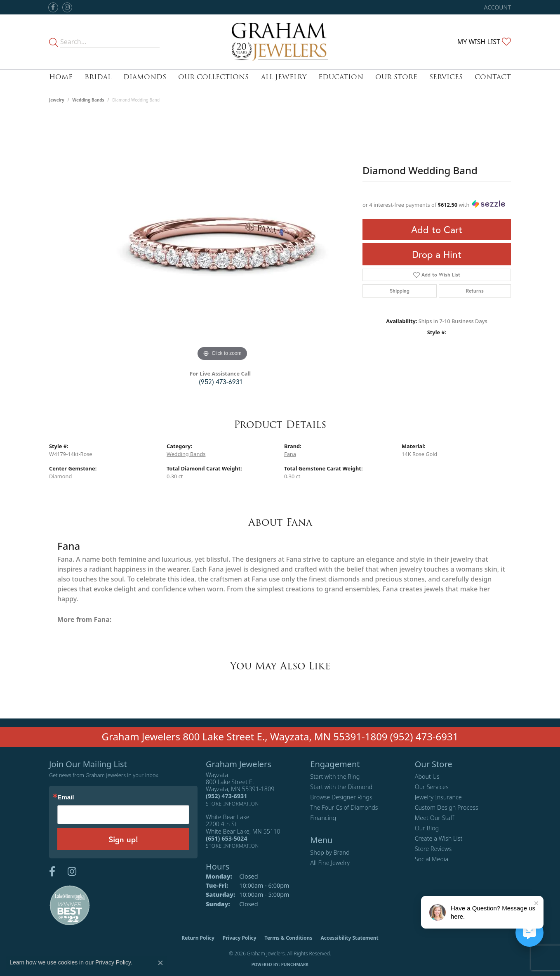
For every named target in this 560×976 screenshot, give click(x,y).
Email (66, 797)
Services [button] (446, 77)
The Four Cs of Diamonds (344, 807)
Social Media (432, 859)
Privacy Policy (240, 938)
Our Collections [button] (213, 77)
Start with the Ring (335, 776)
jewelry (57, 100)
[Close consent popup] (160, 963)
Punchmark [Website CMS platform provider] (295, 964)
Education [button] (341, 77)
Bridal (98, 77)
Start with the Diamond (341, 787)
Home (61, 77)
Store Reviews (433, 849)
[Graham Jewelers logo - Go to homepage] (280, 42)
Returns (475, 291)
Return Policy (198, 938)
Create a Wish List (439, 838)
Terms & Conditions (289, 938)
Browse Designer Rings (341, 797)
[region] (222, 239)
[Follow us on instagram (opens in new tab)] (67, 7)
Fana (290, 454)
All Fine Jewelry (330, 863)
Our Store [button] (396, 77)
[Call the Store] (226, 796)
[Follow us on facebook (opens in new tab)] (53, 7)
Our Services (432, 787)
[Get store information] (232, 804)
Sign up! (123, 839)
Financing (323, 818)
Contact (493, 77)
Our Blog (427, 828)
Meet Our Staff (434, 818)
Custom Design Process (447, 807)
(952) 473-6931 (220, 382)
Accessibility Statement (349, 938)
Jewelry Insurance (438, 797)
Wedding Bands (88, 100)
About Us (427, 776)
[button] (497, 7)
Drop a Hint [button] (437, 254)
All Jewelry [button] (284, 77)
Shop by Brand (330, 852)
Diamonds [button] (145, 77)
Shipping (400, 291)
